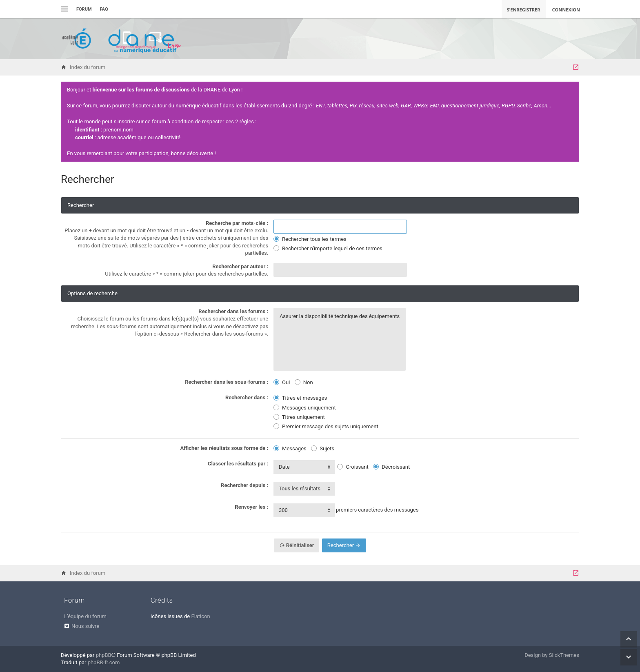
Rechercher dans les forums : (233, 311)
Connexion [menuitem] (566, 10)
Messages (290, 448)
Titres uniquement (299, 417)
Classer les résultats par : (238, 464)
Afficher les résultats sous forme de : (224, 448)
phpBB (104, 655)
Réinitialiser (297, 545)
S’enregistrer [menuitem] (524, 10)
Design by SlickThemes (552, 655)
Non (304, 382)
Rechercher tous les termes (310, 239)
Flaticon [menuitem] (200, 616)
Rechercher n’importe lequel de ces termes (328, 248)
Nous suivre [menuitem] (85, 626)
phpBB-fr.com (104, 662)
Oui (282, 382)
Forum (84, 9)
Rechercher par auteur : (240, 266)
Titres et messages (300, 398)
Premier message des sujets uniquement (326, 426)
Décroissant (391, 467)
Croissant (353, 467)
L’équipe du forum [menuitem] (85, 616)
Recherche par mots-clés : (237, 223)
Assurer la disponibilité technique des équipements (340, 316)
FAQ (104, 9)
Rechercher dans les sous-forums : (227, 382)
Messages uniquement (305, 408)
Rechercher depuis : (244, 485)
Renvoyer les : (251, 507)
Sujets (323, 448)
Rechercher (344, 545)
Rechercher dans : (247, 397)
